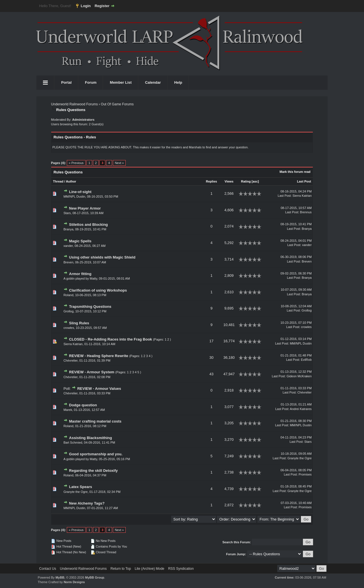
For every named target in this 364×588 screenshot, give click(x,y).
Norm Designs (74, 582)
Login (86, 6)
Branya (68, 229)
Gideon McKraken (299, 376)
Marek (68, 410)
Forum (91, 82)
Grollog (68, 311)
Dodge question (83, 405)
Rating (246, 181)
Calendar (153, 82)
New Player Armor (85, 208)
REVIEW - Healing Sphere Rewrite (99, 356)
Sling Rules (79, 323)
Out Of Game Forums (117, 104)
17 (211, 341)
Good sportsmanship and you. (96, 454)
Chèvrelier (71, 360)
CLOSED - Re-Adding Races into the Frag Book (111, 339)
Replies (211, 181)
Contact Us (48, 569)
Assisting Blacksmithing (91, 438)
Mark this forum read (295, 172)
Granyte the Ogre (300, 458)
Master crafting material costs (95, 421)
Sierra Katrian (302, 196)
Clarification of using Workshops (98, 290)
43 (211, 374)
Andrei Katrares (301, 409)
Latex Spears (81, 487)
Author (71, 181)
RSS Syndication (181, 569)
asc (255, 181)
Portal (66, 82)
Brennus (306, 212)
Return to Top (121, 569)
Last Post (304, 181)
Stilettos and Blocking (89, 225)
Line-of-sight (80, 192)
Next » (119, 163)
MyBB (60, 577)
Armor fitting (80, 274)
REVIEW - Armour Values (99, 389)
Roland (68, 295)
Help (178, 82)
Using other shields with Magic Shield (102, 257)
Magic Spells (80, 241)
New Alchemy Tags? (87, 503)
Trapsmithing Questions (90, 307)
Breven (68, 262)
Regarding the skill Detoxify (93, 471)
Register (102, 6)
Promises (305, 474)
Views (229, 181)
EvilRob (306, 360)
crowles (69, 328)
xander (68, 246)
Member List (121, 82)
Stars (67, 213)
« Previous (76, 163)
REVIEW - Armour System (92, 372)
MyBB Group (95, 577)
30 (211, 357)
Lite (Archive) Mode (150, 569)
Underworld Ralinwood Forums (74, 104)
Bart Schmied (73, 442)
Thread (58, 181)
